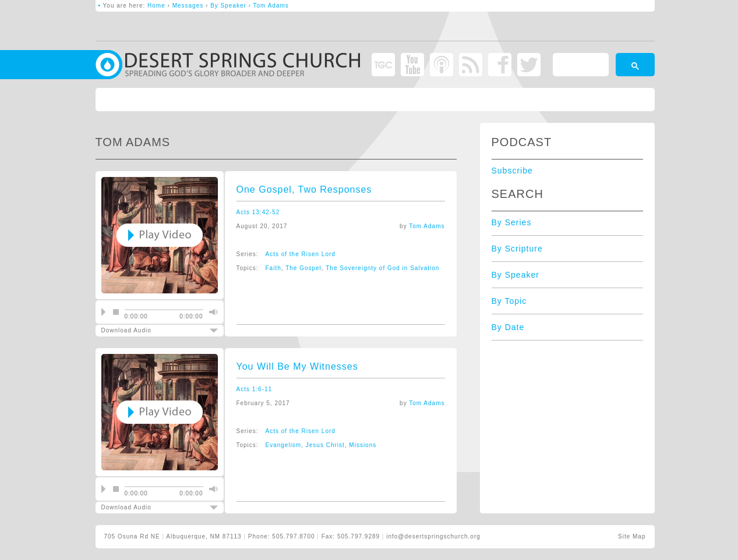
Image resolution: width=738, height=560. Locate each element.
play (103, 312)
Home (156, 6)
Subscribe (512, 171)
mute (212, 312)
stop (116, 312)
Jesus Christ (325, 445)
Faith (273, 268)
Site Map (632, 536)
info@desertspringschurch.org (433, 536)
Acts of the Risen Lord (301, 254)
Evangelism (284, 445)
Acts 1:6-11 (255, 389)
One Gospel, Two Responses (304, 189)
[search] (580, 66)
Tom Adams (427, 226)
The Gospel (303, 268)
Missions (363, 445)
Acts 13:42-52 (258, 212)
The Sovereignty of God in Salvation (382, 268)
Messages (188, 6)
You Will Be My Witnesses (297, 366)
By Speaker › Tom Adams (250, 6)
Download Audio (150, 330)
